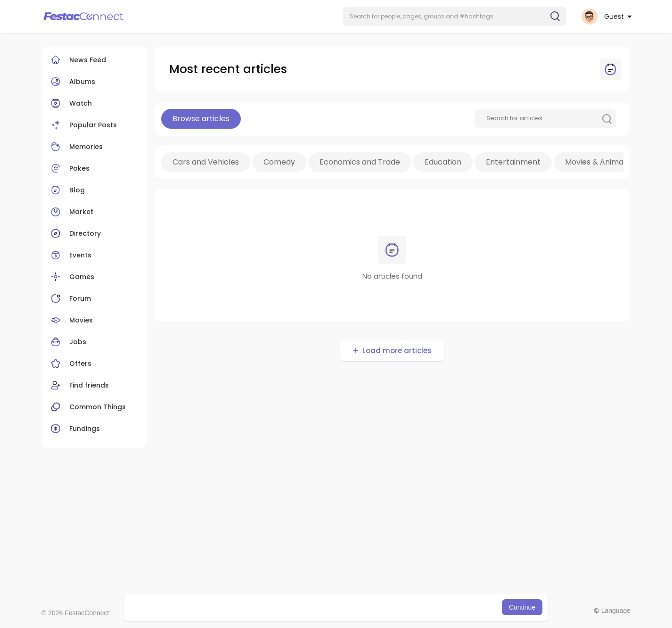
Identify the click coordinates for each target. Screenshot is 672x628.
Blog (67, 190)
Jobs (67, 342)
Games (71, 277)
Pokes (69, 168)
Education (443, 162)
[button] (455, 17)
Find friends (79, 385)
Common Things (87, 407)
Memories (76, 147)
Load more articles (397, 351)
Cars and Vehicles (206, 162)
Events (70, 255)
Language (612, 611)
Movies (71, 320)
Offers (70, 364)
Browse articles (201, 119)
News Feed (77, 60)
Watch (70, 103)
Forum (70, 298)
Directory (75, 233)
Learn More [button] (384, 607)
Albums (72, 82)
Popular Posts (83, 125)
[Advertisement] (324, 524)
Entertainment (513, 162)
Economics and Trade (360, 162)
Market (71, 212)
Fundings (74, 429)
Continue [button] (522, 607)
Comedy (279, 162)
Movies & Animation (601, 162)
